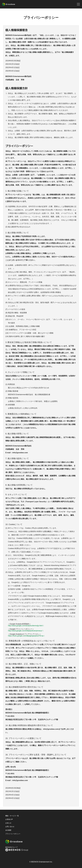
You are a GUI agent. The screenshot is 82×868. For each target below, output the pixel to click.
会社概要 (8, 830)
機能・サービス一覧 (12, 816)
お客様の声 (9, 819)
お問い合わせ (10, 827)
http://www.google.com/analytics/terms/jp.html (25, 626)
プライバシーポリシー (13, 834)
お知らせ (8, 823)
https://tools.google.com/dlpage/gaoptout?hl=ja (26, 636)
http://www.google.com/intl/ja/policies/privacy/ (25, 631)
